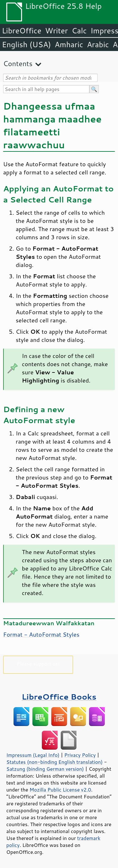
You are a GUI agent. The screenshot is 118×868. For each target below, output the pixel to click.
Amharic (69, 44)
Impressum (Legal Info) (33, 755)
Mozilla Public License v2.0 (60, 790)
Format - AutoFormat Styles (41, 634)
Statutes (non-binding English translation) (54, 762)
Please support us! (38, 664)
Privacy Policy (80, 755)
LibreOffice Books (59, 697)
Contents (18, 63)
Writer (56, 31)
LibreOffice (22, 31)
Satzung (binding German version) (45, 769)
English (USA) (26, 44)
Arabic (98, 44)
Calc (79, 31)
